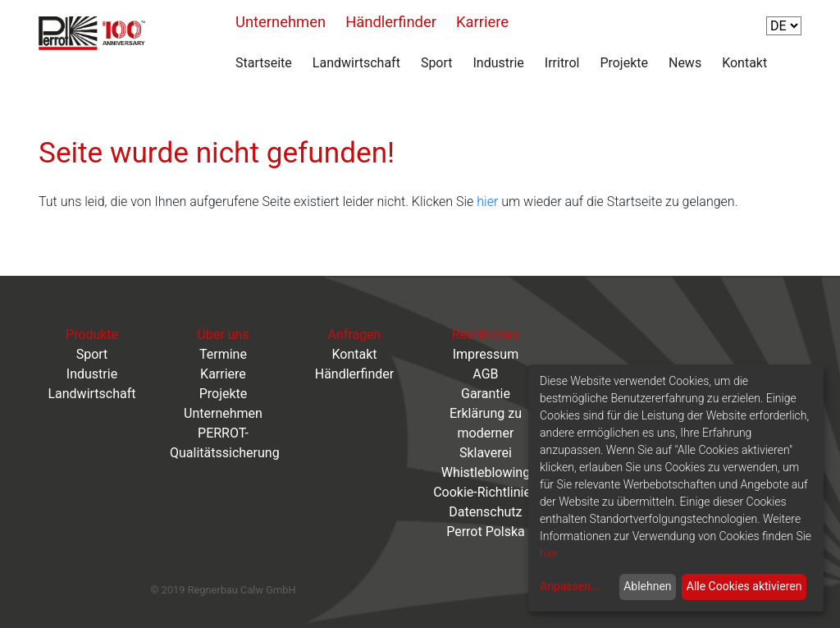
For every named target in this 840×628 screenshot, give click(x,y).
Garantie (486, 394)
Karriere (482, 22)
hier (487, 202)
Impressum (486, 354)
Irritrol (562, 63)
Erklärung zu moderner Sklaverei (486, 433)
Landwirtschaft (356, 63)
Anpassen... (570, 586)
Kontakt (744, 63)
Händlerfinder (391, 22)
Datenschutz (485, 512)
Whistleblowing (486, 472)
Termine (223, 354)
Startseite (264, 63)
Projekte (624, 63)
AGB (485, 374)
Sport (437, 63)
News (685, 63)
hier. (550, 553)
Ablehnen (647, 586)
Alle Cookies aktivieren (744, 586)
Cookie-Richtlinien (486, 492)
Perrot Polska (486, 532)
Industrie (499, 63)
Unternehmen (281, 22)
